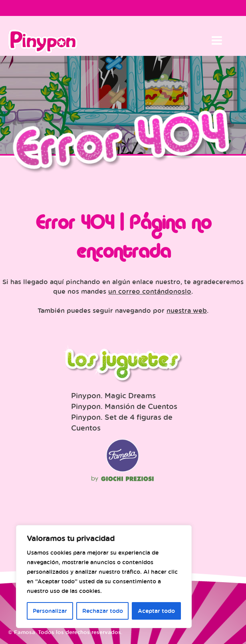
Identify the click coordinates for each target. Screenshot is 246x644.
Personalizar (50, 611)
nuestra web (187, 310)
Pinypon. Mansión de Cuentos (124, 406)
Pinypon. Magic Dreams (113, 395)
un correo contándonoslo (150, 291)
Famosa (123, 470)
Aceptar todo (156, 611)
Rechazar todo (103, 611)
